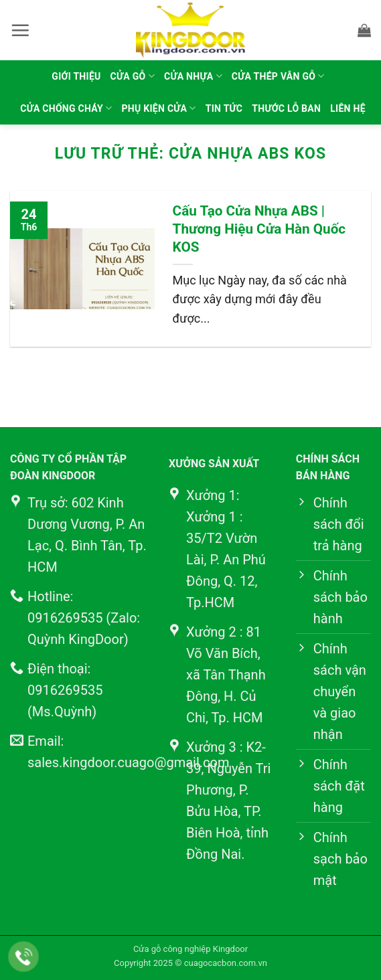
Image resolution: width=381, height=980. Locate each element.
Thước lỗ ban (286, 108)
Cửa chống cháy (66, 108)
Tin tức (224, 108)
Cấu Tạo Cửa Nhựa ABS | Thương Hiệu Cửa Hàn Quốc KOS (259, 229)
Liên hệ (348, 108)
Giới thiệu (76, 76)
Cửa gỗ (133, 76)
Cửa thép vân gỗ (278, 76)
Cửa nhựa (193, 76)
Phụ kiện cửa (159, 108)
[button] (20, 30)
